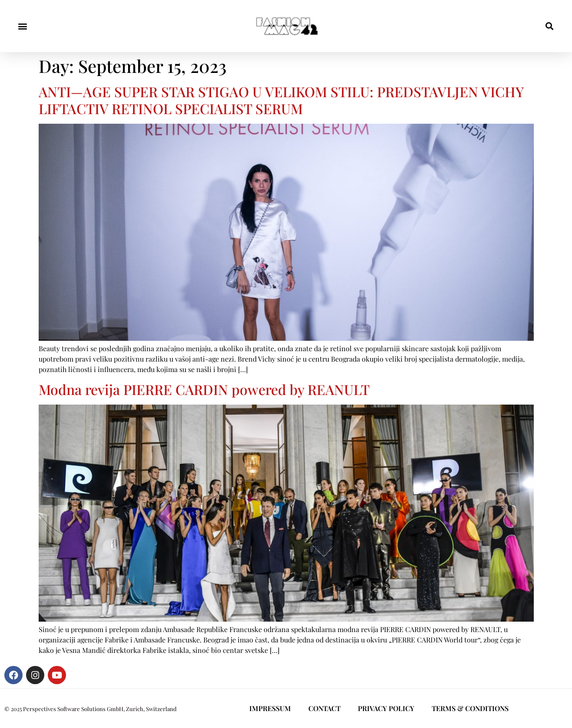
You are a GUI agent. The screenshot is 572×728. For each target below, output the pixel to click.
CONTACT (324, 708)
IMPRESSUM (270, 708)
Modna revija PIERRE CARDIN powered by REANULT (204, 389)
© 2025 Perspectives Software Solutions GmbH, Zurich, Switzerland (91, 709)
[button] (22, 26)
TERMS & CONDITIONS (470, 708)
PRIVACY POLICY (386, 708)
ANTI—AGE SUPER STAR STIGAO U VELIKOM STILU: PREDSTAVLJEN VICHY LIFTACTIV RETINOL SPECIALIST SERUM (281, 100)
